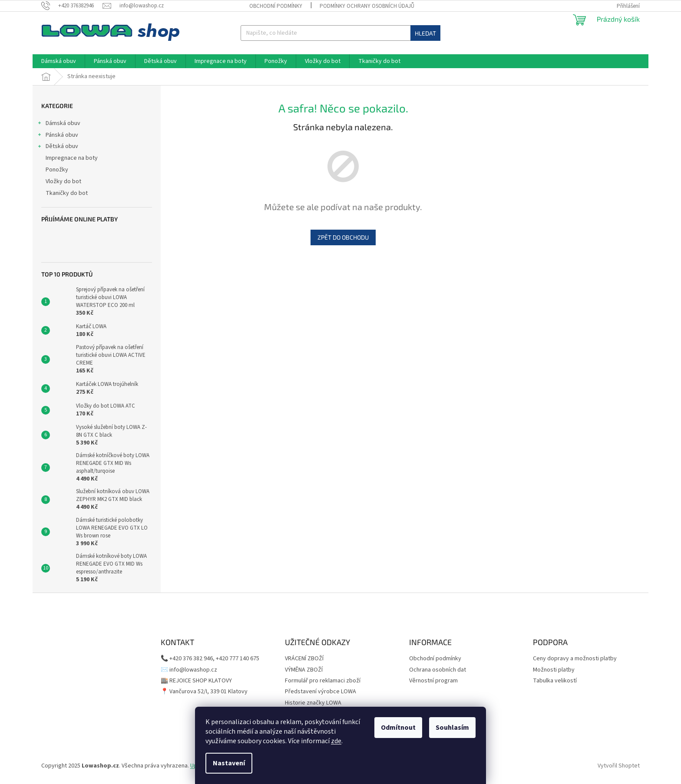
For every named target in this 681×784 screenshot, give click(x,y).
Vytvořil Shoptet (619, 766)
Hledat (425, 33)
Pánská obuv (58, 136)
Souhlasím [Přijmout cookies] (452, 728)
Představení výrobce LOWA (321, 692)
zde (336, 741)
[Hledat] (340, 33)
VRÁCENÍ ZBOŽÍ (304, 659)
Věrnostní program (433, 681)
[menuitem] (59, 61)
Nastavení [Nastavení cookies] (229, 763)
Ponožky (58, 170)
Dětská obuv (58, 147)
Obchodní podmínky (276, 6)
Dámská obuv (59, 124)
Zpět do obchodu (343, 237)
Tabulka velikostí (555, 681)
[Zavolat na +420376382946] (72, 6)
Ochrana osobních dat (438, 670)
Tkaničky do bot (67, 193)
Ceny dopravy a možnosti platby (575, 659)
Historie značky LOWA (313, 703)
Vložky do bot (64, 181)
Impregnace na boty (72, 158)
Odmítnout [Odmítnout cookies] (398, 728)
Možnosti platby (554, 670)
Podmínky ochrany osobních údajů (367, 6)
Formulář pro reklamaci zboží (323, 681)
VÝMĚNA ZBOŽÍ (304, 670)
